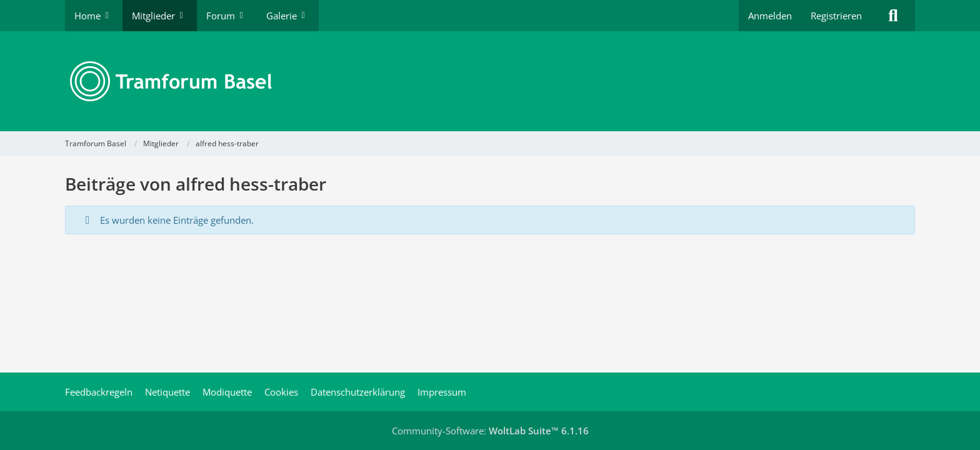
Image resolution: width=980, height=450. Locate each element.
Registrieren (836, 16)
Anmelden (770, 16)
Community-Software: (490, 431)
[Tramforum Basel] (490, 81)
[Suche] (893, 16)
